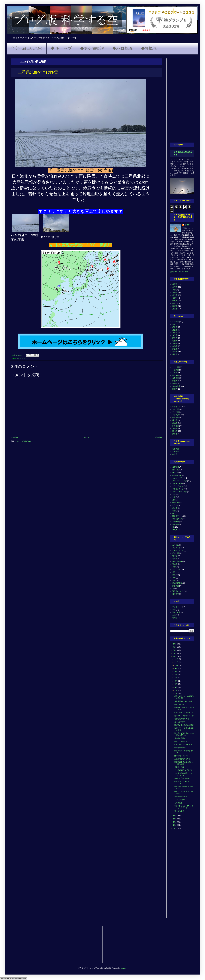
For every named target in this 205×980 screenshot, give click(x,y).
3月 (176, 687)
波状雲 (175, 381)
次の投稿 (15, 437)
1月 (176, 693)
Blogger (123, 968)
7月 (176, 675)
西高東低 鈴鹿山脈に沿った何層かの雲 (184, 763)
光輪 (174, 500)
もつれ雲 (176, 367)
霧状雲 (175, 354)
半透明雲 (176, 375)
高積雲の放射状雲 (181, 797)
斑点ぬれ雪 (176, 612)
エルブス (176, 545)
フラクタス (176, 415)
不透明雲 (176, 370)
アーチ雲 (176, 412)
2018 (175, 825)
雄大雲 (175, 352)
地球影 (175, 556)
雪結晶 (175, 618)
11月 (177, 662)
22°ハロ (175, 470)
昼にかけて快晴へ (181, 722)
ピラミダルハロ (178, 486)
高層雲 (175, 306)
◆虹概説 (149, 49)
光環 (174, 497)
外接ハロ (176, 502)
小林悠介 (188, 225)
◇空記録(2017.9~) (26, 49)
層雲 (174, 290)
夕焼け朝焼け (177, 561)
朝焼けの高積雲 (180, 748)
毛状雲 (175, 341)
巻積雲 (175, 295)
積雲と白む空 (179, 704)
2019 (175, 822)
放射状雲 (176, 378)
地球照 (175, 559)
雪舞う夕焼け (179, 767)
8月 (176, 672)
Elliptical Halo (177, 475)
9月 (176, 669)
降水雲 (19, 358)
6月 (176, 678)
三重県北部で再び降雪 (182, 759)
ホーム (87, 437)
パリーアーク (177, 484)
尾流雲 (175, 423)
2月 (176, 690)
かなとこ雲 (176, 407)
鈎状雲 (175, 349)
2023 (175, 653)
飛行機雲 (176, 594)
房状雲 (175, 333)
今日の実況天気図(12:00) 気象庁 (81, 245)
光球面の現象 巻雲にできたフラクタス (184, 774)
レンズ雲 (176, 322)
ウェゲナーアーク (179, 478)
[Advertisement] (182, 98)
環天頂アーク (177, 516)
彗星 (174, 572)
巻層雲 (175, 293)
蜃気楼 (175, 530)
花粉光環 (176, 522)
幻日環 (175, 508)
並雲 (174, 324)
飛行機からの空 (178, 591)
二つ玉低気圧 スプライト (183, 770)
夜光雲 (175, 564)
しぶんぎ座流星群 (181, 800)
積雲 (23, 358)
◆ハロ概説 (122, 49)
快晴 (174, 575)
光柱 (174, 494)
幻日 (174, 505)
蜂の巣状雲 (176, 386)
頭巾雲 (175, 434)
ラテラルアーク (178, 489)
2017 (175, 828)
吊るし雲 (176, 553)
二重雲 (175, 373)
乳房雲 (175, 420)
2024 (175, 650)
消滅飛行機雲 (177, 583)
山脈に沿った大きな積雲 (183, 744)
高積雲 (175, 309)
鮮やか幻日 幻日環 (181, 756)
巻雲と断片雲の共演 (182, 719)
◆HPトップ (61, 49)
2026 (175, 644)
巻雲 (174, 298)
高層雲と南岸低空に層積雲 (184, 725)
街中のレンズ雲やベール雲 (184, 716)
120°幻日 (176, 467)
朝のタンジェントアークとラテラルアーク (184, 807)
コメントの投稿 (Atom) (23, 441)
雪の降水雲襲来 (180, 738)
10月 (177, 665)
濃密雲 (175, 343)
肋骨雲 (175, 384)
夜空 (174, 567)
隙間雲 (175, 389)
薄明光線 (176, 524)
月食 (174, 578)
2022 (175, 656)
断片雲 (175, 338)
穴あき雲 (176, 426)
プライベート (177, 607)
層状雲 (175, 330)
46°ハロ (175, 473)
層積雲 (175, 287)
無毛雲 (175, 346)
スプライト (176, 548)
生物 (174, 615)
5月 (176, 681)
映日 (174, 513)
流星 (174, 580)
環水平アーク (177, 519)
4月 (176, 684)
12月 (177, 659)
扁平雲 (175, 335)
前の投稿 (159, 437)
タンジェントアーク (180, 481)
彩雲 (174, 511)
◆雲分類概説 (92, 49)
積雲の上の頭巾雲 (181, 741)
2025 (175, 647)
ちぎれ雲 (176, 409)
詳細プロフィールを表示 (179, 272)
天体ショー (176, 569)
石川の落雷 (178, 803)
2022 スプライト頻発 (182, 778)
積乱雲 (175, 301)
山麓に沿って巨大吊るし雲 (184, 713)
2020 (175, 819)
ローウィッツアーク (180, 492)
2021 (175, 816)
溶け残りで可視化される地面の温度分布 (184, 734)
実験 (174, 610)
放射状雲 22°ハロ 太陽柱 (183, 701)
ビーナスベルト (178, 551)
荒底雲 (175, 428)
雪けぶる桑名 (179, 811)
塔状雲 (175, 327)
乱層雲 (175, 284)
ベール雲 (176, 417)
